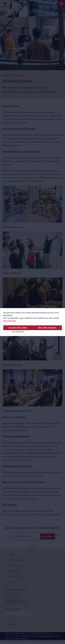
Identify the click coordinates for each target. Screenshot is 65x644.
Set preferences (18, 331)
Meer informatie (10, 321)
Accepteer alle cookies (18, 328)
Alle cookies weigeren (47, 328)
